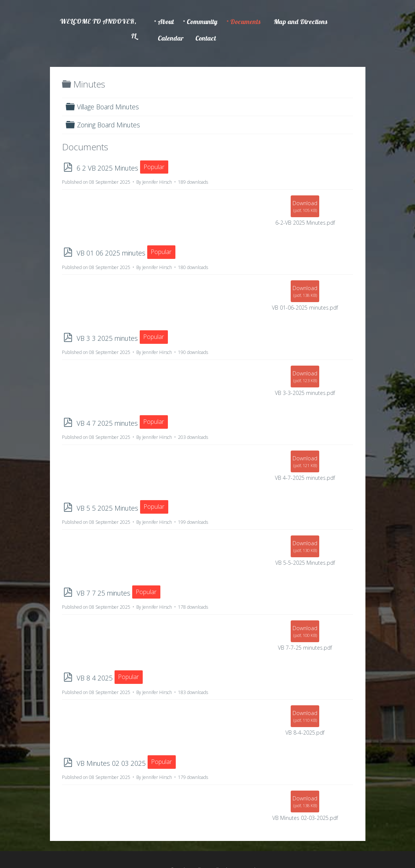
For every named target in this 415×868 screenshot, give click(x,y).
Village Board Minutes (108, 107)
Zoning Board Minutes (109, 125)
